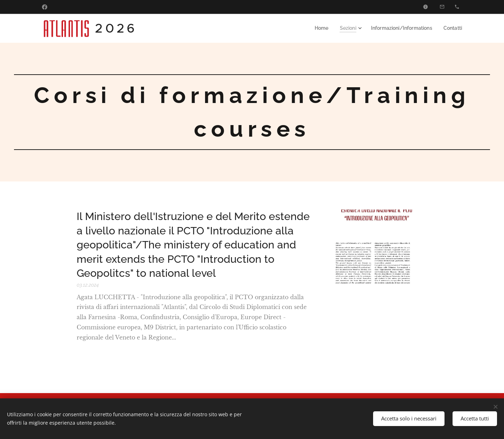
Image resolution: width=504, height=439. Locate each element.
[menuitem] (329, 28)
